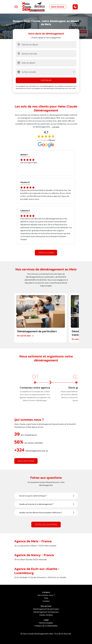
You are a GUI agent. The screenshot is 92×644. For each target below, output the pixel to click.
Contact (46, 601)
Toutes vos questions (46, 525)
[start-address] (49, 45)
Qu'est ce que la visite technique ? (33, 496)
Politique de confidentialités (46, 626)
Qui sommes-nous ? (46, 595)
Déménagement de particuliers (46, 609)
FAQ (46, 598)
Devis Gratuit (58, 7)
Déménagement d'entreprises (46, 612)
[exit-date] (49, 63)
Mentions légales (46, 623)
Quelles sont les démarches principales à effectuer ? (41, 513)
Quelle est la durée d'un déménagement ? (36, 504)
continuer (46, 80)
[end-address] (49, 54)
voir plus (56, 127)
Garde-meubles (46, 615)
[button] (75, 7)
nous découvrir (26, 461)
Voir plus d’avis (46, 253)
